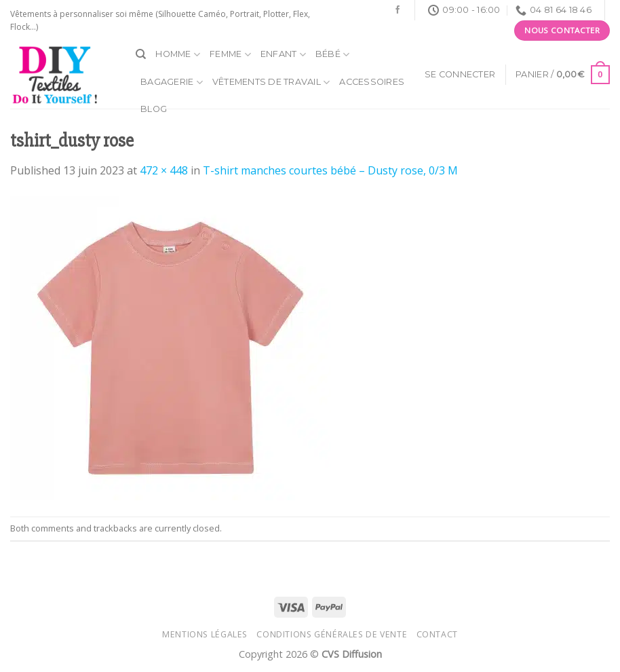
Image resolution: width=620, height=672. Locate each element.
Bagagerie (172, 82)
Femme (230, 55)
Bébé (332, 55)
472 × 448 (164, 170)
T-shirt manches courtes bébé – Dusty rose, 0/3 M (330, 170)
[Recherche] (141, 54)
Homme (178, 55)
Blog (154, 109)
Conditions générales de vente (332, 634)
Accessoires (372, 82)
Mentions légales (205, 634)
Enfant (283, 55)
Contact (437, 634)
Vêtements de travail (271, 82)
